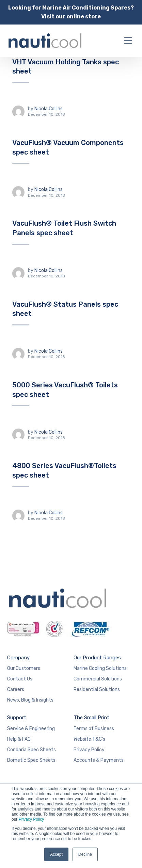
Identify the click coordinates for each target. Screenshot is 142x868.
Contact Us (20, 679)
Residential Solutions (97, 689)
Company (18, 658)
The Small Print (91, 718)
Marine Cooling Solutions (100, 668)
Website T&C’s (89, 739)
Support (17, 718)
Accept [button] (56, 854)
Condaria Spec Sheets (31, 750)
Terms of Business (94, 729)
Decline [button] (85, 854)
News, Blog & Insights (30, 700)
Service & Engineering (31, 729)
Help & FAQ (19, 739)
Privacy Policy (31, 819)
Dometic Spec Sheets (31, 760)
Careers (16, 689)
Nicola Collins (49, 109)
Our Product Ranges (97, 658)
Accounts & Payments (99, 760)
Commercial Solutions (98, 679)
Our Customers (24, 668)
